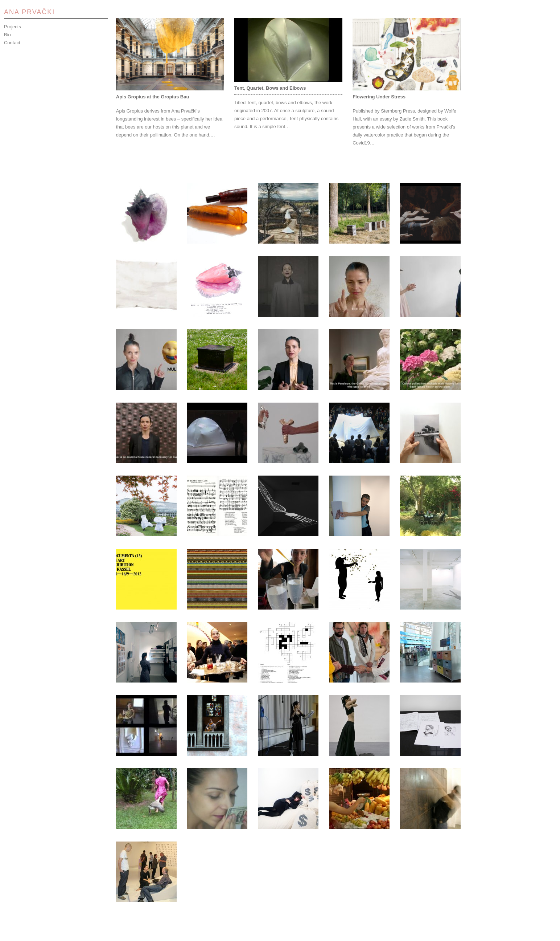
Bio (7, 35)
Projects (13, 27)
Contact (12, 43)
